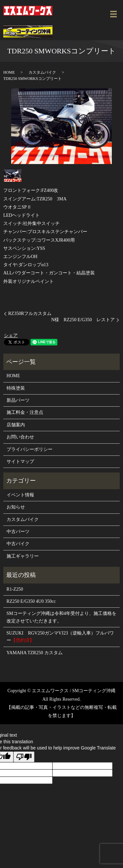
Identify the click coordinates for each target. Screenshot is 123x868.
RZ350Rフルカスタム (30, 314)
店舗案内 (16, 425)
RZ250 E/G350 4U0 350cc (31, 601)
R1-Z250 (15, 589)
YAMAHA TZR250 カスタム (35, 653)
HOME (9, 72)
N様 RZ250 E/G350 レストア (83, 320)
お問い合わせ (20, 437)
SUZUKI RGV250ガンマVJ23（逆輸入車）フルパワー (60, 637)
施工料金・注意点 (25, 412)
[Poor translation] (24, 757)
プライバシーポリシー (30, 449)
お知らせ (16, 507)
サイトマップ (20, 462)
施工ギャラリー (23, 556)
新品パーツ (18, 400)
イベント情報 (20, 495)
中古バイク (18, 544)
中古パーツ (18, 532)
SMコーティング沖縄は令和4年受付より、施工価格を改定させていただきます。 (61, 617)
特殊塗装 (16, 388)
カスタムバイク (42, 72)
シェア (11, 335)
